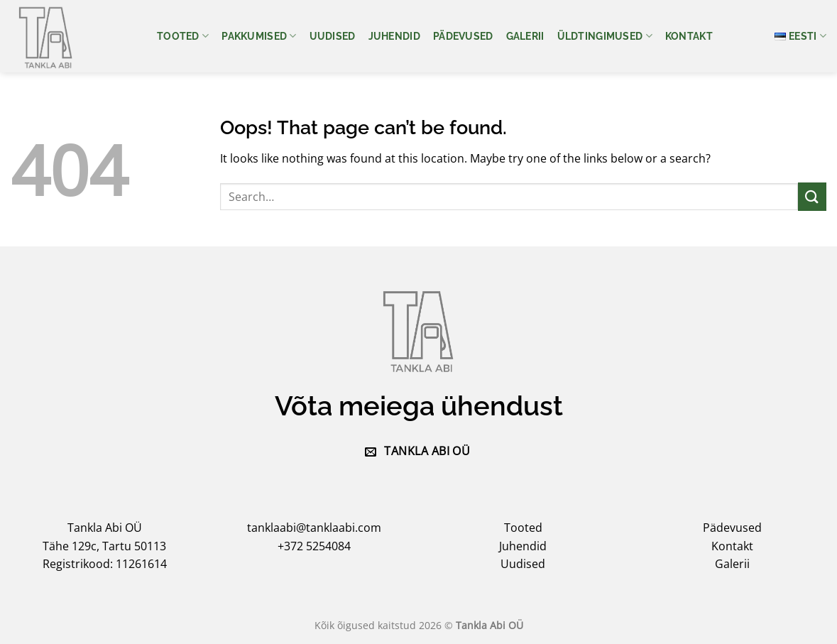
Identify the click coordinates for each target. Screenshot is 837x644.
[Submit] (812, 196)
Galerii (525, 36)
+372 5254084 (314, 546)
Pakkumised (259, 36)
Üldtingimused (605, 36)
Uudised (333, 36)
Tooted (183, 36)
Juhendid (394, 36)
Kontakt (689, 36)
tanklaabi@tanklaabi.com (314, 528)
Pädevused (463, 36)
